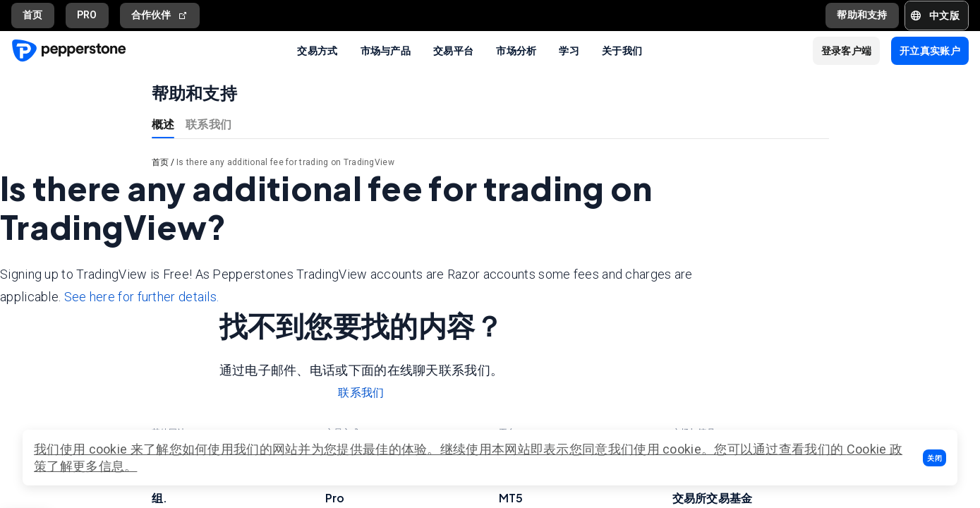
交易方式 (317, 50)
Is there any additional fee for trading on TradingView (285, 162)
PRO (87, 15)
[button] (934, 458)
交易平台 (453, 50)
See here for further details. (142, 297)
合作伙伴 (160, 15)
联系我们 (208, 124)
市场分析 (516, 50)
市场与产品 (386, 50)
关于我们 (622, 50)
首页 (33, 15)
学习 (569, 50)
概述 (163, 124)
